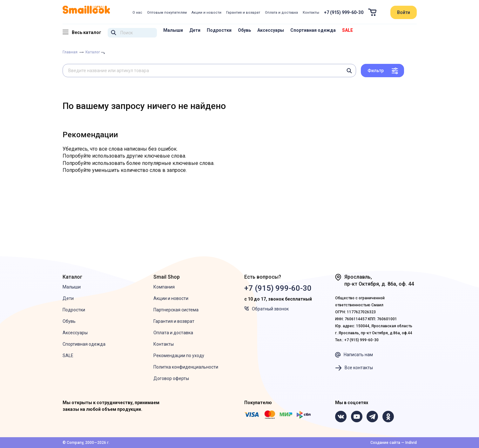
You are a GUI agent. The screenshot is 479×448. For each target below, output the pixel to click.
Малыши (173, 30)
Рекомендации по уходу (179, 356)
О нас (137, 13)
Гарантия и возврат (243, 13)
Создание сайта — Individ (394, 443)
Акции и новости (206, 13)
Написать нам (354, 355)
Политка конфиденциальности (186, 367)
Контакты (311, 13)
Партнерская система (176, 310)
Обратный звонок (266, 309)
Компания (164, 287)
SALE (347, 30)
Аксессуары (271, 30)
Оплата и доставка (281, 13)
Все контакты (354, 368)
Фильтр (376, 71)
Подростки (219, 30)
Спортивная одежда (313, 30)
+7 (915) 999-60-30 (344, 12)
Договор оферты (171, 378)
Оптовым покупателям (167, 13)
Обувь (244, 30)
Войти (404, 12)
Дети (195, 30)
